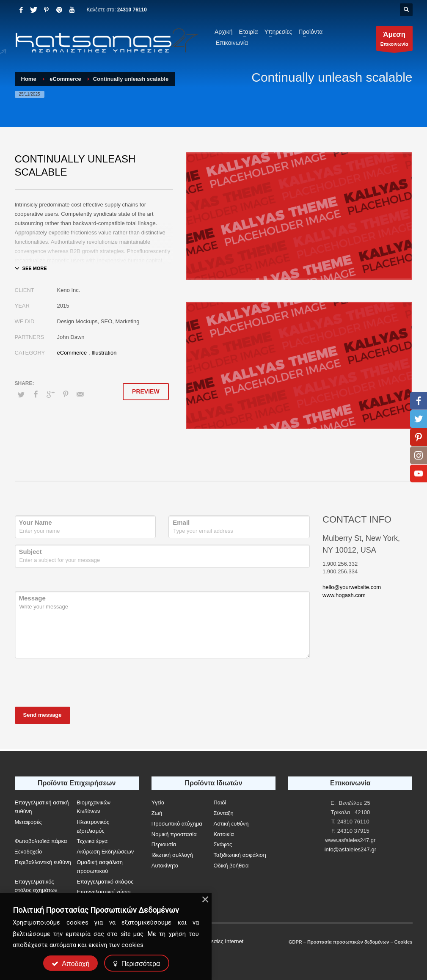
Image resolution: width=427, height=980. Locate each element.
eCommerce (72, 353)
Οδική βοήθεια (231, 866)
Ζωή (157, 813)
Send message (43, 715)
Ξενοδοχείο (29, 852)
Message (32, 598)
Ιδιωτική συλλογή (172, 855)
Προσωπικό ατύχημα (177, 824)
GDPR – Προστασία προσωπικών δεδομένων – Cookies (350, 942)
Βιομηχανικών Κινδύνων (94, 807)
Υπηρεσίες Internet (221, 941)
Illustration (104, 353)
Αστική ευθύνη (231, 824)
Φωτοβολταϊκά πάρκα (41, 841)
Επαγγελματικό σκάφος (105, 882)
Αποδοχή (71, 964)
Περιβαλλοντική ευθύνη (43, 862)
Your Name (36, 522)
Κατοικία (223, 834)
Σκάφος (223, 844)
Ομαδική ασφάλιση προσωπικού (100, 867)
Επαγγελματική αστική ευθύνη (42, 807)
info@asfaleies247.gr (350, 849)
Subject (30, 552)
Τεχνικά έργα (92, 841)
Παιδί (220, 802)
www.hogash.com (344, 595)
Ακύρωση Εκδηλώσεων (105, 852)
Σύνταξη (223, 813)
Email (181, 522)
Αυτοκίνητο (165, 866)
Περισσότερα (137, 964)
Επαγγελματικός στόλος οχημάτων (36, 886)
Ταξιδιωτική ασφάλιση (240, 855)
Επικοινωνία (394, 40)
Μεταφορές (28, 822)
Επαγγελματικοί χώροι (104, 892)
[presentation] (79, 681)
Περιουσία (164, 844)
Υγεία (158, 802)
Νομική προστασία (174, 834)
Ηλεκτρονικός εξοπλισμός (93, 826)
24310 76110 (132, 10)
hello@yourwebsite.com (352, 587)
